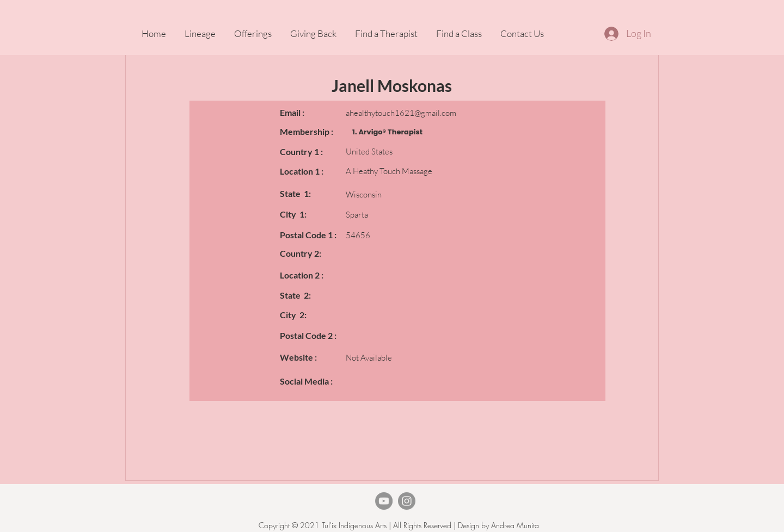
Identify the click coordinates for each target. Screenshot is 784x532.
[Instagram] (407, 501)
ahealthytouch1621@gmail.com (401, 113)
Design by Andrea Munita (497, 525)
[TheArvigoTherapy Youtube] (384, 501)
